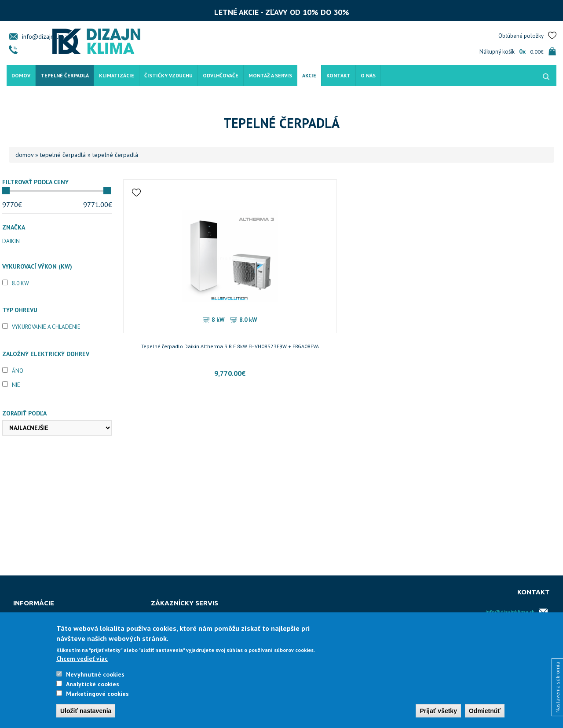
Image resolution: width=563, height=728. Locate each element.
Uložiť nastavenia (86, 711)
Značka (14, 227)
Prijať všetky (438, 711)
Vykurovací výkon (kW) (37, 266)
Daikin (11, 241)
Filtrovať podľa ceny (35, 182)
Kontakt (338, 72)
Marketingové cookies (97, 694)
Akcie (309, 72)
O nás (368, 72)
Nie (16, 385)
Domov (21, 72)
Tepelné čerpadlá (65, 72)
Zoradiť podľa (24, 413)
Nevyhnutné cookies (95, 674)
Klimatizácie (117, 72)
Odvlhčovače (221, 72)
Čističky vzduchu (168, 72)
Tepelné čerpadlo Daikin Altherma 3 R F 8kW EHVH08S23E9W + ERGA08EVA (176, 351)
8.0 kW (20, 283)
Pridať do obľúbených (138, 193)
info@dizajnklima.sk (48, 33)
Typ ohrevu (20, 310)
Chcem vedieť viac (82, 659)
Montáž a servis (270, 72)
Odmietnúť (485, 711)
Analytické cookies (93, 684)
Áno (18, 371)
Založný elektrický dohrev (46, 354)
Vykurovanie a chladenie (46, 327)
